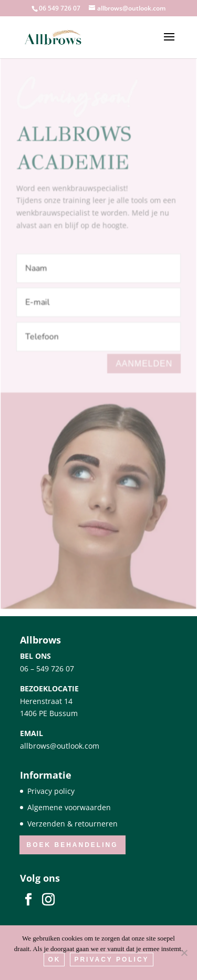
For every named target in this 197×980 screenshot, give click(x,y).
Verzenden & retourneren (72, 824)
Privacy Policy (111, 959)
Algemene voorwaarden (69, 807)
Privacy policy (51, 791)
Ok (54, 959)
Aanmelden (144, 359)
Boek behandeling (72, 845)
